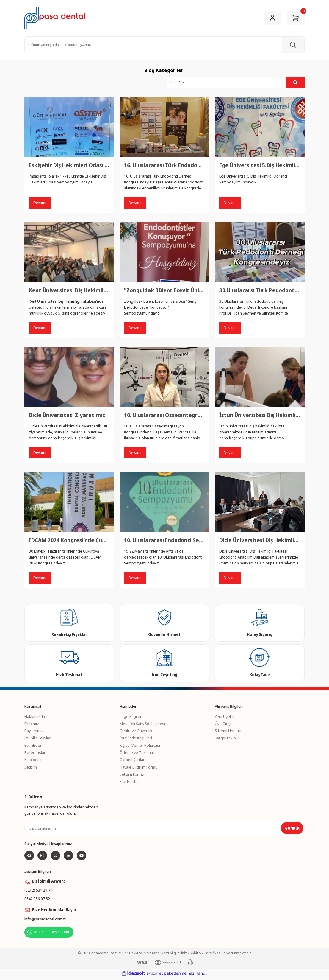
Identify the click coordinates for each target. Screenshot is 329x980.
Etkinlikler (33, 746)
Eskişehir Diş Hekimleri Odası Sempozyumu (69, 165)
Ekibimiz (32, 725)
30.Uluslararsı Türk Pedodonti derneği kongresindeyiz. (260, 290)
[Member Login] (272, 18)
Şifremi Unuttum (229, 732)
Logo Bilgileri (131, 718)
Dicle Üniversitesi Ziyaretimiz (67, 416)
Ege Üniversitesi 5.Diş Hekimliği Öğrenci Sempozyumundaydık (260, 165)
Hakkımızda (35, 718)
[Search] (164, 45)
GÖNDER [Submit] (292, 829)
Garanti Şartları (133, 761)
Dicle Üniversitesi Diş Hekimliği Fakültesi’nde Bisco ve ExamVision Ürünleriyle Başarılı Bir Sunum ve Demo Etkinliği (260, 541)
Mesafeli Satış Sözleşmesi (142, 725)
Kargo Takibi (226, 739)
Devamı (40, 203)
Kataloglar (33, 761)
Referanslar (35, 754)
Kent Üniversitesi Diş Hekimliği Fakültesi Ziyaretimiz (69, 290)
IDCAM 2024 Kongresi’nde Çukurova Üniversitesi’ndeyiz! (69, 541)
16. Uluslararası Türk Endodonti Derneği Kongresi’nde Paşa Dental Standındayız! (164, 165)
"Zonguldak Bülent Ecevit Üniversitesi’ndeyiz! (164, 290)
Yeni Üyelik (224, 718)
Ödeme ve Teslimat (137, 754)
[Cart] (296, 18)
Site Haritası (130, 783)
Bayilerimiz (34, 732)
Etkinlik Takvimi (38, 739)
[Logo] (55, 18)
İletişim (31, 768)
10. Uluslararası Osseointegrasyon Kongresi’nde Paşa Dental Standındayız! (164, 416)
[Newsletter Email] (164, 830)
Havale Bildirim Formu (139, 768)
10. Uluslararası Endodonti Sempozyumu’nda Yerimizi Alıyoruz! (164, 541)
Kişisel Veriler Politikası (140, 746)
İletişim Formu (132, 775)
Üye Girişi (223, 725)
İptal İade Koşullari (136, 739)
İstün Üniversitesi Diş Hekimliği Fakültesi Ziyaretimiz (260, 416)
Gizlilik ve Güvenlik (136, 732)
